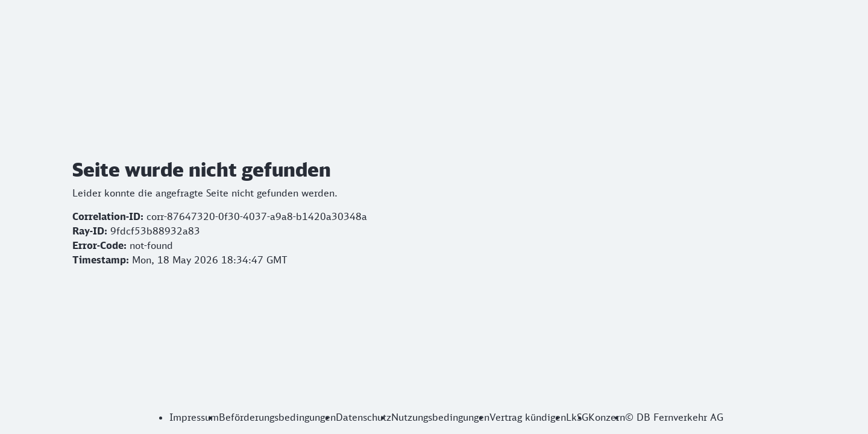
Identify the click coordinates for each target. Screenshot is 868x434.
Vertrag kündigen (528, 417)
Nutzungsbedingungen (440, 417)
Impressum (194, 417)
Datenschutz (363, 417)
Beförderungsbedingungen (277, 417)
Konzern (607, 417)
